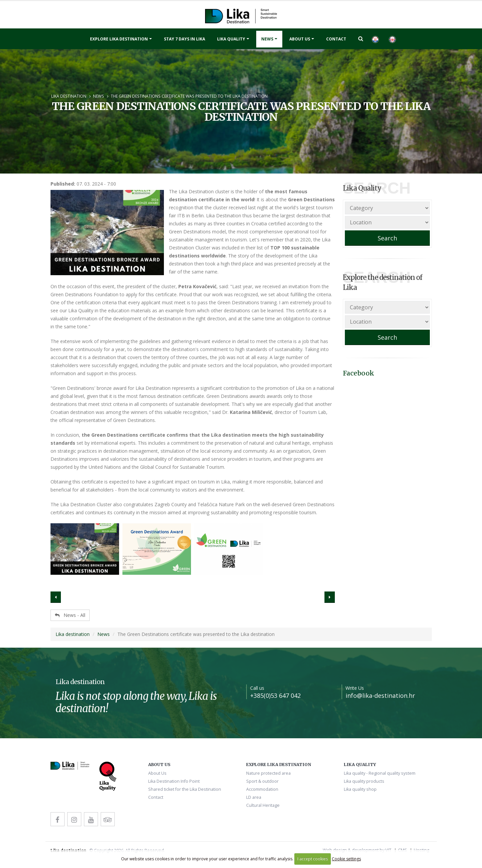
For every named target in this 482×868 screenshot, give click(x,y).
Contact (336, 39)
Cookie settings (346, 859)
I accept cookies (313, 859)
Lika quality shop (360, 789)
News (267, 39)
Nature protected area (268, 773)
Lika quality (231, 39)
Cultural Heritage (263, 805)
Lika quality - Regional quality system (380, 773)
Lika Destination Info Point (174, 781)
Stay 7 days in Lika (184, 39)
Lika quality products (364, 781)
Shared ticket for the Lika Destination (185, 789)
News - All (70, 615)
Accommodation (262, 789)
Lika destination (69, 96)
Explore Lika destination (119, 39)
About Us (300, 39)
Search (387, 238)
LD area (254, 797)
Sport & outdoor (262, 781)
